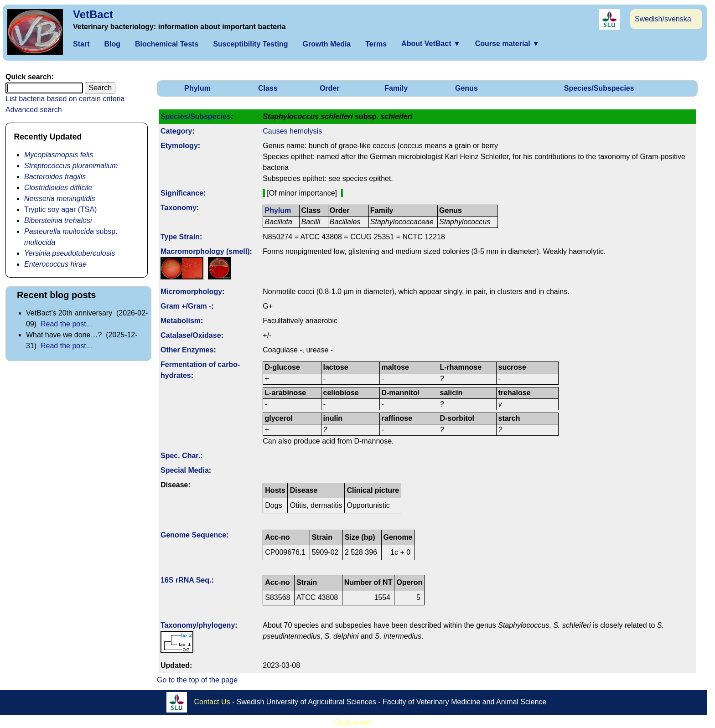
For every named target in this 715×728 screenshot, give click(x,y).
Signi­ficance (182, 193)
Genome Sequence (193, 535)
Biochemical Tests (167, 44)
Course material (507, 44)
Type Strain (180, 237)
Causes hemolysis (292, 131)
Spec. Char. (180, 456)
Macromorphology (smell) (205, 251)
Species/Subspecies (599, 88)
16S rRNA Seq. (186, 580)
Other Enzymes (187, 350)
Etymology (179, 146)
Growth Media (326, 44)
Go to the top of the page (197, 680)
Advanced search (34, 110)
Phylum (197, 88)
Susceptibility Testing (250, 44)
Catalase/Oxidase (191, 335)
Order (330, 88)
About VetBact (431, 44)
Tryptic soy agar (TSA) (60, 209)
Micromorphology (191, 292)
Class (268, 88)
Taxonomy (179, 208)
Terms (376, 44)
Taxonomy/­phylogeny (198, 625)
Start (81, 44)
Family (396, 88)
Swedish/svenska (663, 19)
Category (176, 131)
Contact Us (212, 702)
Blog (112, 44)
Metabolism (181, 321)
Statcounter (353, 722)
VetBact (93, 14)
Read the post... (66, 324)
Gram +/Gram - (186, 306)
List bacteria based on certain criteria (65, 99)
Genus (466, 88)
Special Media (185, 470)
